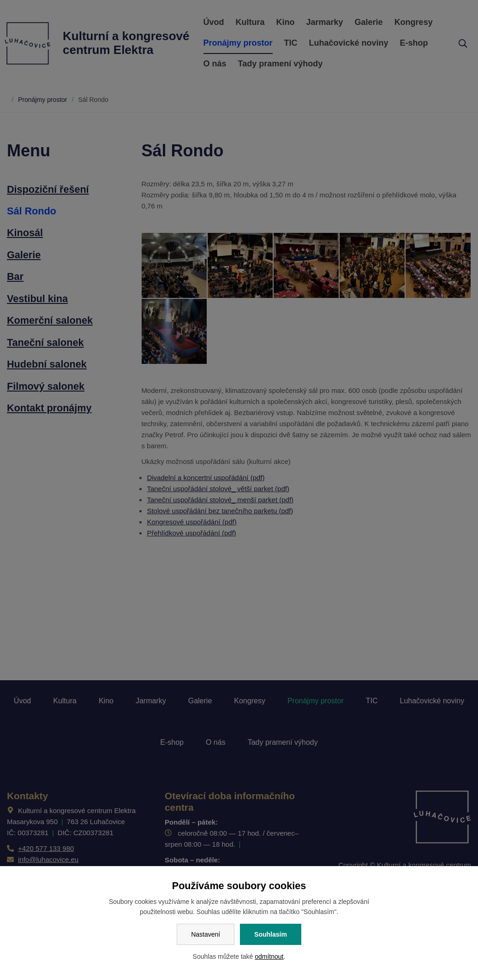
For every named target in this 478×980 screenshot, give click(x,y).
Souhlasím (271, 934)
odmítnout (269, 956)
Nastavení (206, 934)
